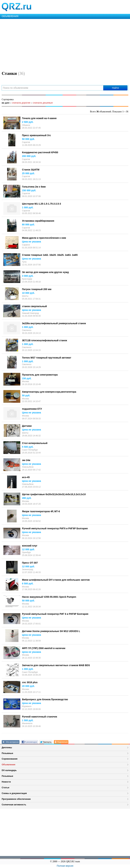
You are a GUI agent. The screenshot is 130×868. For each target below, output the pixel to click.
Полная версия (65, 866)
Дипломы (7, 747)
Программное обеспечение (16, 799)
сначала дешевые (43, 103)
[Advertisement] (65, 44)
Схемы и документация (14, 793)
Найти (115, 88)
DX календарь (9, 770)
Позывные (7, 753)
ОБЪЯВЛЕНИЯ (10, 16)
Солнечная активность (14, 805)
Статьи (6, 788)
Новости (6, 782)
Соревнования (10, 759)
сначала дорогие (21, 103)
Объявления (8, 765)
